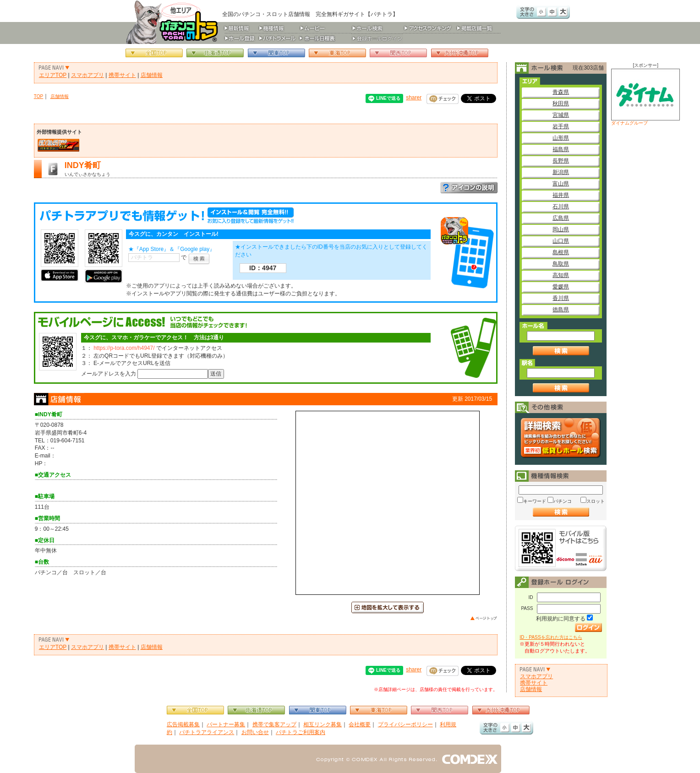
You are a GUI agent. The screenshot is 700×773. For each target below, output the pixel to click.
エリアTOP (53, 75)
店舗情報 (152, 75)
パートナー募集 (226, 724)
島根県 (561, 252)
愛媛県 (561, 287)
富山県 (561, 184)
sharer (414, 98)
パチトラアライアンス (207, 732)
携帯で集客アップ (274, 724)
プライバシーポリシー (405, 724)
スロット (596, 501)
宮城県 (561, 115)
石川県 (561, 207)
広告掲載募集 (183, 724)
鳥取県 (561, 264)
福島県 (561, 149)
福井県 (561, 195)
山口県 (561, 241)
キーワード (535, 501)
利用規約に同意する (561, 619)
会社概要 (360, 724)
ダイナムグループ (645, 97)
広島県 (561, 218)
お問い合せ (255, 732)
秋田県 (561, 103)
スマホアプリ (87, 75)
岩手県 (561, 126)
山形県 (561, 138)
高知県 (561, 275)
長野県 (561, 161)
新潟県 (561, 172)
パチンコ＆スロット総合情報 (174, 22)
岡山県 (561, 229)
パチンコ (563, 501)
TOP (39, 96)
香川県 (561, 298)
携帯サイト (122, 75)
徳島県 (561, 310)
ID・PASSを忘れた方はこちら (551, 637)
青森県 (561, 92)
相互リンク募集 (323, 724)
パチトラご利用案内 (301, 732)
